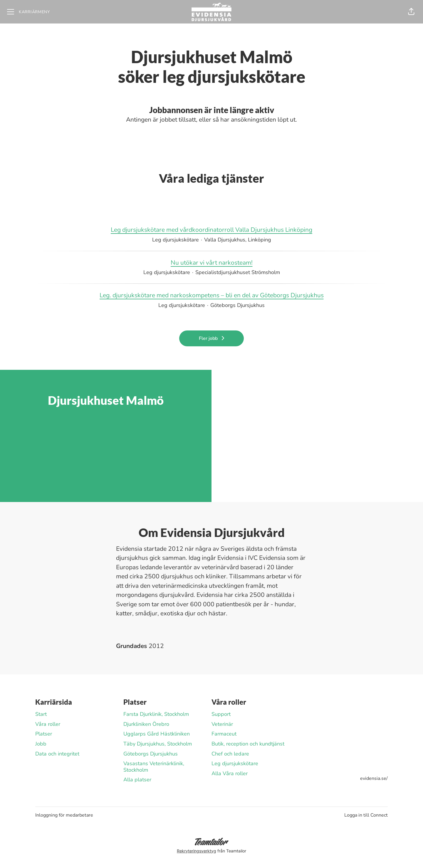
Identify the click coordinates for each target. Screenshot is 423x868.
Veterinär (222, 724)
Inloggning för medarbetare (64, 815)
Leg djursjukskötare (235, 763)
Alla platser (137, 780)
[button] (411, 12)
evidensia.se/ (374, 778)
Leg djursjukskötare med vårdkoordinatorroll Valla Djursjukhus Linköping (211, 230)
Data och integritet (57, 754)
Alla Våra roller (230, 773)
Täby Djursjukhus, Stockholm (158, 744)
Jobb (41, 744)
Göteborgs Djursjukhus (151, 754)
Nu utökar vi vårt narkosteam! (212, 263)
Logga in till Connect (366, 815)
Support (221, 714)
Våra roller (48, 724)
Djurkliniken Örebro (146, 724)
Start (41, 714)
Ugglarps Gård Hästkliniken (157, 734)
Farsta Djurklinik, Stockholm (156, 714)
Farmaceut (224, 734)
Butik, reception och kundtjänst (248, 744)
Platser (44, 734)
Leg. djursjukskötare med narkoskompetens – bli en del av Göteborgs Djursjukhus (212, 296)
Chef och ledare (230, 754)
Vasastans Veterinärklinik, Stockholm (154, 767)
